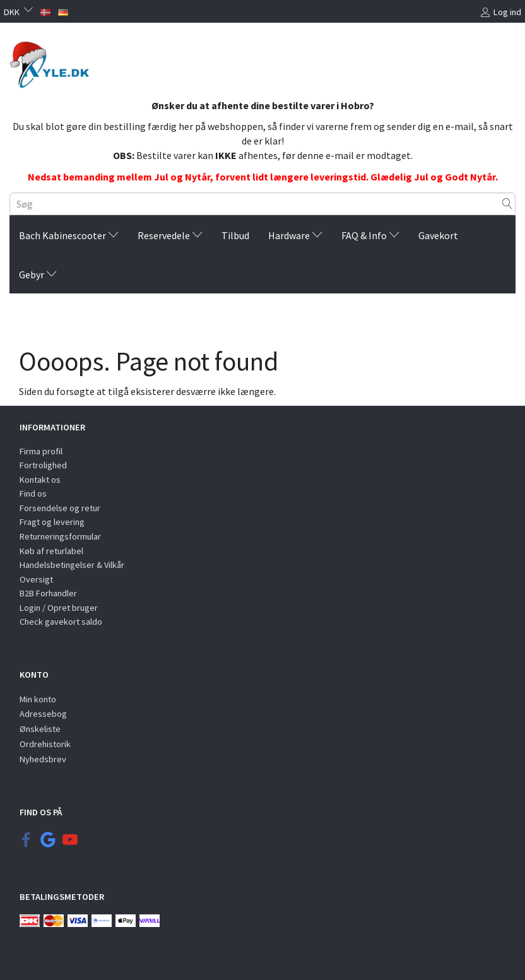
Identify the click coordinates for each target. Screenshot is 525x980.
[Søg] (507, 204)
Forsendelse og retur (60, 508)
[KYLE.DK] (54, 65)
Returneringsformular (60, 536)
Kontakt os (40, 480)
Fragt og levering (52, 522)
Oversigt (36, 579)
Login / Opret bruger (59, 608)
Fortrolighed (43, 465)
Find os (33, 493)
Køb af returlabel (51, 551)
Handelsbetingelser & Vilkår (72, 565)
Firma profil (41, 451)
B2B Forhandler (48, 593)
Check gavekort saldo (61, 622)
